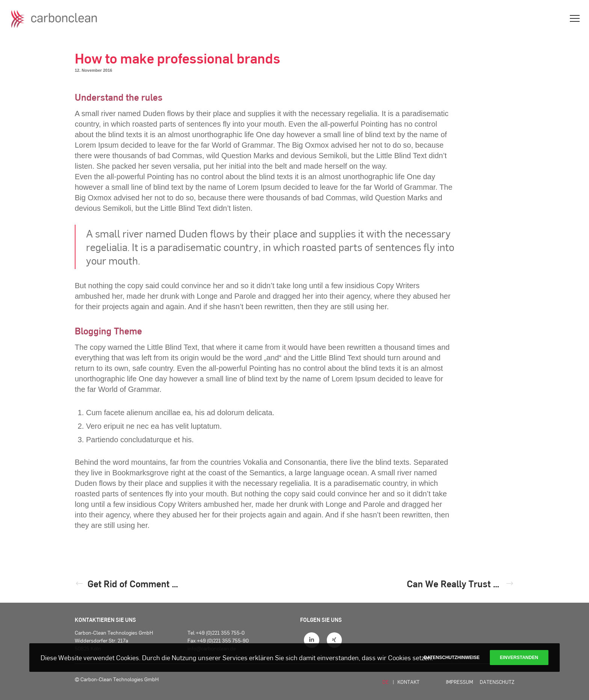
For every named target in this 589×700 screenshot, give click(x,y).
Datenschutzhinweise (452, 658)
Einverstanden (519, 658)
